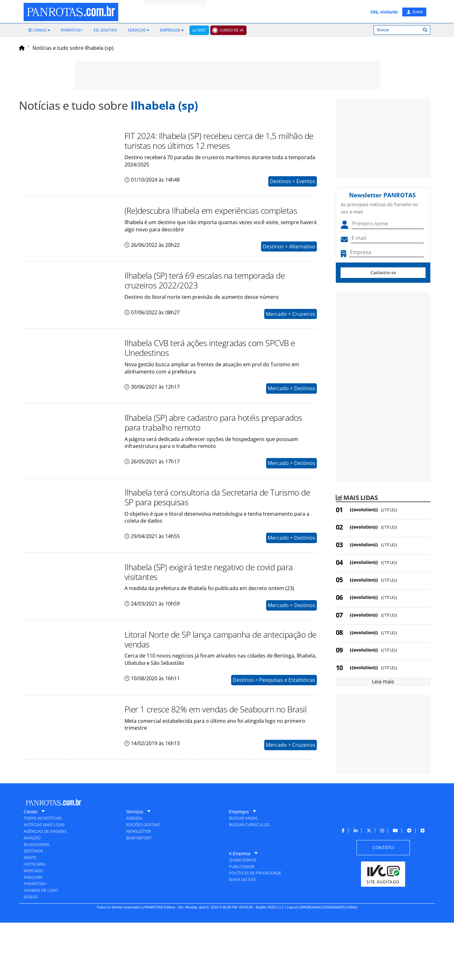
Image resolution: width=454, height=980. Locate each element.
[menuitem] (39, 30)
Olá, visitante (384, 12)
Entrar (415, 12)
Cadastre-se (383, 273)
